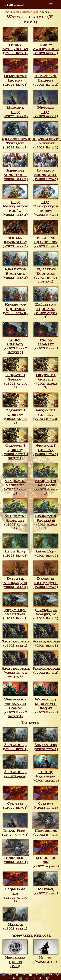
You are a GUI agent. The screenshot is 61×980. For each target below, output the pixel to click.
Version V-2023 (30, 12)
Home (6, 12)
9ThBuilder (14, 5)
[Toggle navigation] (51, 5)
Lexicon (15, 12)
